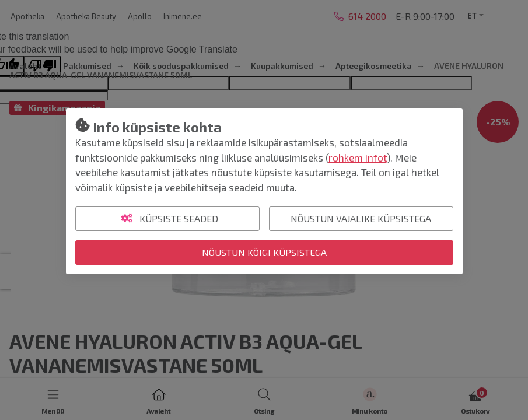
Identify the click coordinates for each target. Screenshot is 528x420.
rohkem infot (358, 157)
